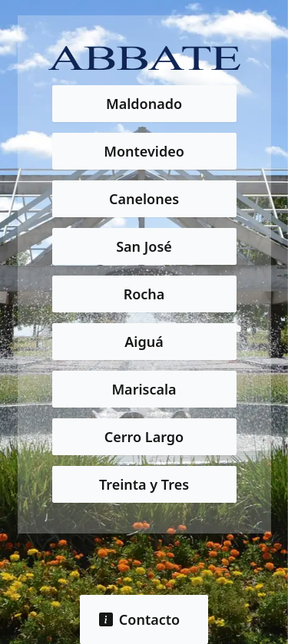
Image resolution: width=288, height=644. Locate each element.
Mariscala (144, 389)
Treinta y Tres (144, 484)
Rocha (144, 294)
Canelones (144, 199)
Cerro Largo (144, 437)
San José (144, 246)
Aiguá (144, 342)
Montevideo (144, 151)
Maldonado (144, 104)
